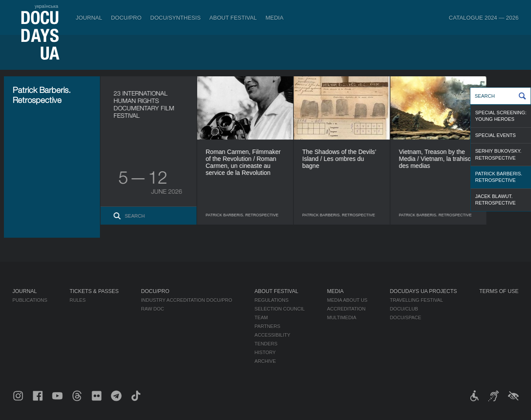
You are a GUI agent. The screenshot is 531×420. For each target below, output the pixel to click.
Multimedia (341, 318)
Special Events (495, 135)
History (265, 352)
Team (261, 318)
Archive (265, 361)
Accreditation (346, 309)
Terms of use (499, 291)
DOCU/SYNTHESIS (175, 18)
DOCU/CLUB (404, 309)
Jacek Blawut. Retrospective (495, 200)
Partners (267, 326)
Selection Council (279, 309)
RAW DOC (152, 309)
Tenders (266, 344)
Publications (30, 300)
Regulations (271, 300)
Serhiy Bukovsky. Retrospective (498, 154)
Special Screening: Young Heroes (501, 116)
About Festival (233, 18)
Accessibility (272, 335)
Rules (78, 300)
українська (46, 6)
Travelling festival (416, 300)
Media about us (347, 300)
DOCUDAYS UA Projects (423, 291)
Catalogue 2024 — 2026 (484, 18)
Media (274, 18)
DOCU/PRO (126, 18)
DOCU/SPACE (405, 318)
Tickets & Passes (94, 291)
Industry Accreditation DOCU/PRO (187, 300)
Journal (89, 18)
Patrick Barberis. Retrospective (499, 177)
